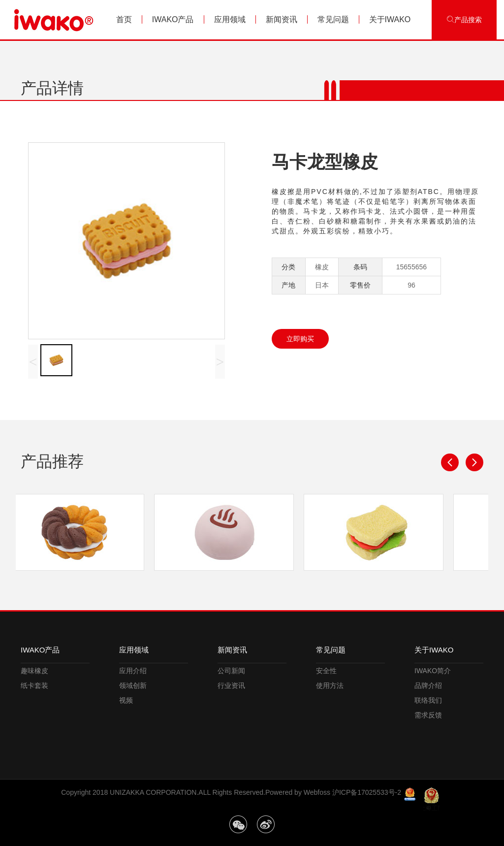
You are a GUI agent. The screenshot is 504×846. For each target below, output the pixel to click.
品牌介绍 (428, 685)
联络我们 (428, 700)
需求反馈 (428, 715)
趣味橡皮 (34, 671)
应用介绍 (133, 671)
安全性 (326, 671)
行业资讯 (231, 685)
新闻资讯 (282, 19)
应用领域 (230, 19)
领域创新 (133, 685)
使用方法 (330, 685)
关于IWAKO (390, 19)
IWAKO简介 (433, 671)
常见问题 (333, 19)
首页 (124, 19)
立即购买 (300, 339)
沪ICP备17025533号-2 (367, 792)
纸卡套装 (34, 685)
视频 (126, 700)
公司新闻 (231, 671)
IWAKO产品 (173, 19)
